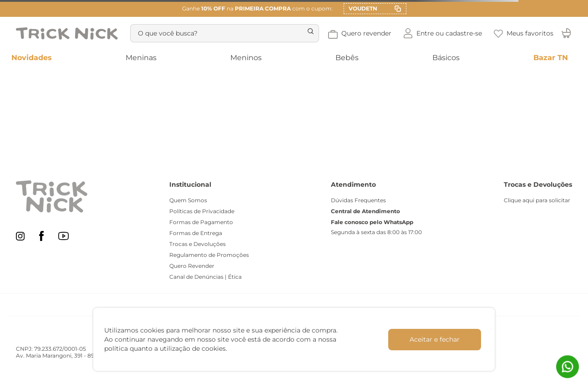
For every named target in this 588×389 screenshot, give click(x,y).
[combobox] (223, 33)
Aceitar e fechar (435, 339)
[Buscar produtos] (306, 33)
